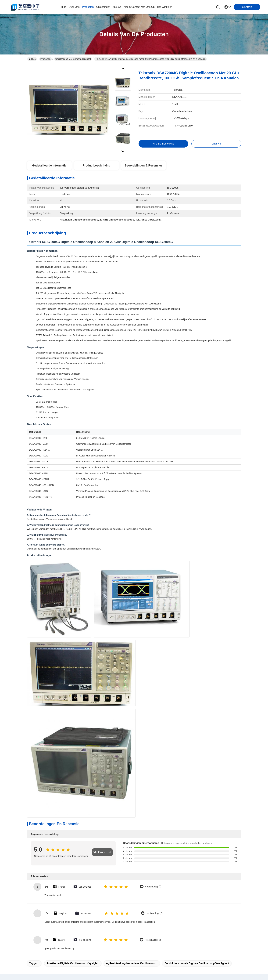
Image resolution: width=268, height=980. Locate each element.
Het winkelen (165, 7)
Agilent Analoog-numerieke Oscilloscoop (131, 707)
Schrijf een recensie (102, 595)
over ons (74, 7)
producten (88, 7)
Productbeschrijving (96, 166)
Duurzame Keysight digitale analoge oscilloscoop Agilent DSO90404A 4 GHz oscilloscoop (111, 864)
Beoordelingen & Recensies (143, 166)
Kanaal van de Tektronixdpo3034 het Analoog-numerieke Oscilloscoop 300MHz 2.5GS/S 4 (156, 793)
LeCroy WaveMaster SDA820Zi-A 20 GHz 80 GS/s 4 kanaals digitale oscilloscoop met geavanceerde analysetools (66, 793)
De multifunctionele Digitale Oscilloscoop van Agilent (197, 707)
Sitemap (46, 964)
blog (84, 927)
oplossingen (103, 7)
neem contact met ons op (139, 7)
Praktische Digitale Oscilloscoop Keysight (72, 707)
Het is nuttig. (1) (153, 630)
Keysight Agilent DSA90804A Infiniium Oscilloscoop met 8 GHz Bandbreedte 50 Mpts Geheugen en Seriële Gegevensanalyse (66, 864)
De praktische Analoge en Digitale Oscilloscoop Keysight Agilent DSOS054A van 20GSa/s (202, 864)
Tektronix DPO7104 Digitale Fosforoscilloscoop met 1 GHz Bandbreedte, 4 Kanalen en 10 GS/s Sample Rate (112, 793)
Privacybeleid (34, 964)
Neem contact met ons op (92, 936)
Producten (46, 59)
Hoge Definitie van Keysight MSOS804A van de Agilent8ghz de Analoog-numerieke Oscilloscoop (156, 864)
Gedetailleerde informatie (49, 166)
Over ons (87, 908)
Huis (64, 7)
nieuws (117, 7)
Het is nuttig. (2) (154, 656)
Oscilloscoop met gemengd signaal (73, 59)
